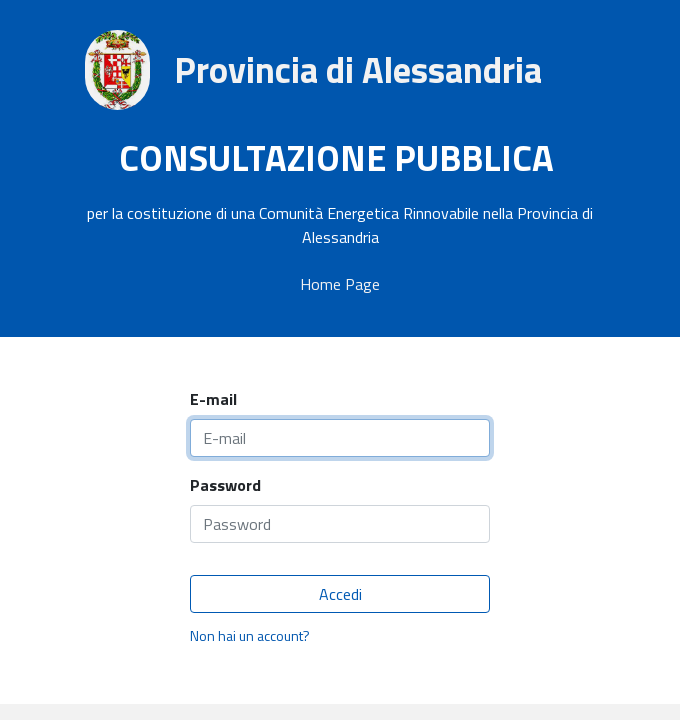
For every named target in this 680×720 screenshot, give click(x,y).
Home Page (340, 284)
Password (225, 485)
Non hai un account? (250, 635)
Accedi (340, 594)
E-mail (213, 399)
